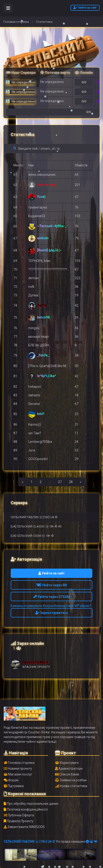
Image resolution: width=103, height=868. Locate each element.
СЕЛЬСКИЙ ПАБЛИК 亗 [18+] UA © (34, 517)
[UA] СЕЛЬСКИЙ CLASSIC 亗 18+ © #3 (36, 526)
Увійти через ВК (52, 585)
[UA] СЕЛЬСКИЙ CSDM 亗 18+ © (32, 536)
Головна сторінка (16, 22)
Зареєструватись (52, 613)
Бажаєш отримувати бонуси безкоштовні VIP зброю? (51, 606)
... (50, 482)
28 (71, 482)
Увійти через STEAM (52, 597)
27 (60, 482)
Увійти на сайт (85, 8)
